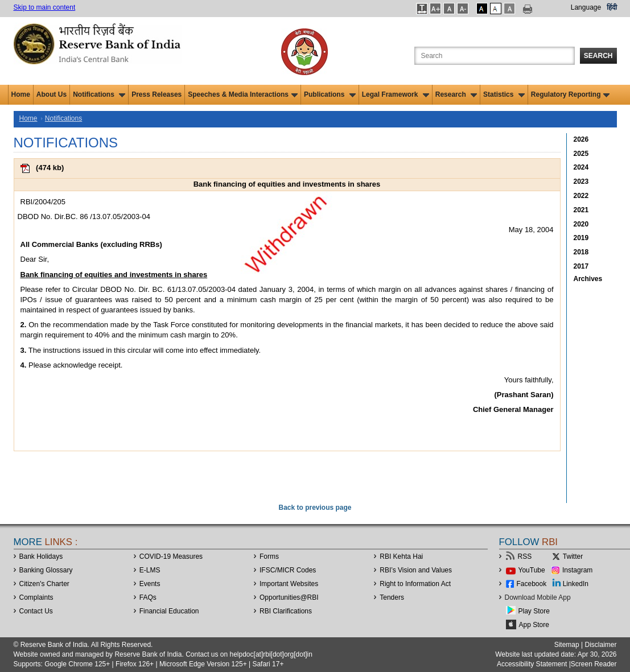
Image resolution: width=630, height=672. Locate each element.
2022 (581, 196)
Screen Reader (594, 664)
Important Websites (289, 584)
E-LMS (150, 570)
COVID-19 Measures (171, 556)
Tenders (392, 597)
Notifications (99, 94)
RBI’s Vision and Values (416, 570)
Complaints (36, 597)
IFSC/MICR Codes (288, 570)
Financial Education (169, 611)
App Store (534, 625)
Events (150, 584)
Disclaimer (600, 645)
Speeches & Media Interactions (243, 94)
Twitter (573, 556)
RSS (525, 556)
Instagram (577, 570)
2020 (581, 224)
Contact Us (36, 611)
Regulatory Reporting (571, 94)
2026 (581, 139)
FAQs (148, 597)
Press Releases (157, 94)
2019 (581, 238)
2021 (581, 210)
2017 (581, 266)
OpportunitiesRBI (289, 597)
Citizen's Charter (44, 584)
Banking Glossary (46, 570)
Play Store (534, 611)
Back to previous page (315, 508)
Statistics (504, 94)
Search (598, 56)
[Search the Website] (495, 56)
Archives (588, 279)
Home (21, 94)
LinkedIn (576, 584)
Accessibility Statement (532, 664)
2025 (581, 154)
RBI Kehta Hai (401, 556)
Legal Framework (396, 94)
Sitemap (567, 645)
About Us (52, 94)
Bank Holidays (41, 556)
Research (456, 94)
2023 (581, 182)
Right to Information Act (415, 584)
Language (586, 7)
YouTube (532, 570)
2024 (581, 167)
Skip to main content (45, 7)
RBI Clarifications (286, 611)
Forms (269, 556)
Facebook (532, 584)
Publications (330, 94)
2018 (581, 252)
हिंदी (612, 7)
